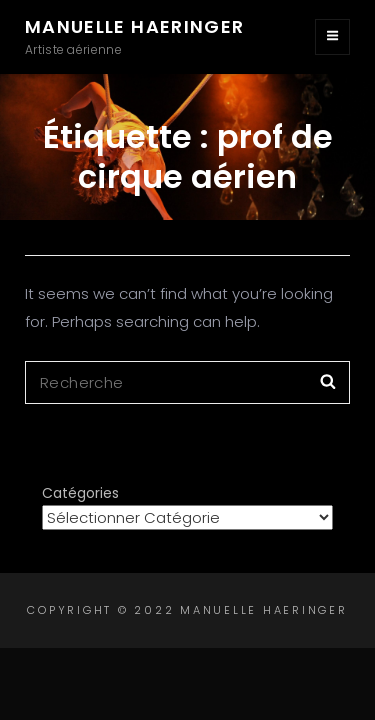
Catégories (80, 493)
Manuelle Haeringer (134, 26)
